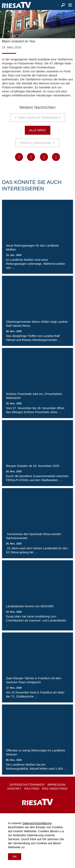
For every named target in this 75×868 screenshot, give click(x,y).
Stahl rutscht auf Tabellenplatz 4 (39, 117)
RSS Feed (32, 789)
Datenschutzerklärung (37, 823)
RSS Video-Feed (55, 789)
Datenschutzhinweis (27, 785)
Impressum (56, 785)
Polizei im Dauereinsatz (35, 143)
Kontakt (14, 789)
